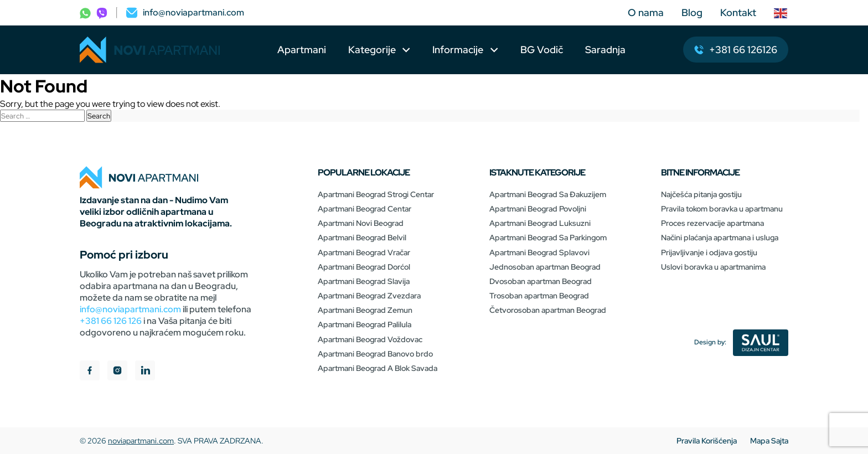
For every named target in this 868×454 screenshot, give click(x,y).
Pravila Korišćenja (707, 441)
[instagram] (117, 372)
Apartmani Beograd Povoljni (538, 209)
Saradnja (605, 50)
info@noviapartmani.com (130, 309)
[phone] (85, 12)
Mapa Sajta (769, 441)
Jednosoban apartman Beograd (545, 267)
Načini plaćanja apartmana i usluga (720, 238)
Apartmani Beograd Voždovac (370, 339)
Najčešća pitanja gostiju (701, 194)
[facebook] (90, 372)
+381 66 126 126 (111, 321)
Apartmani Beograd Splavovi (539, 252)
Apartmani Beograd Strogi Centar (376, 194)
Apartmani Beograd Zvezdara (369, 296)
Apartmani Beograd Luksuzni (540, 223)
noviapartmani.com (141, 441)
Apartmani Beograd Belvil (362, 238)
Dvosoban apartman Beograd (541, 281)
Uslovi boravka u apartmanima (713, 267)
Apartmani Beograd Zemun (365, 310)
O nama (646, 12)
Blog (692, 12)
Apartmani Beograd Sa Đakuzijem (548, 194)
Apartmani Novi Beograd (361, 223)
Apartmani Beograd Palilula (365, 324)
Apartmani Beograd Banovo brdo (375, 354)
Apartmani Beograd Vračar (364, 252)
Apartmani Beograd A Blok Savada (378, 368)
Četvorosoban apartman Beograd (548, 310)
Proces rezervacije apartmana (712, 223)
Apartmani (302, 50)
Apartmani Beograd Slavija (364, 281)
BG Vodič (542, 50)
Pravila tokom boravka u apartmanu (722, 209)
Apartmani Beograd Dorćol (364, 267)
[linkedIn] (145, 372)
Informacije (459, 50)
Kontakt (738, 12)
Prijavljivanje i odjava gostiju (709, 252)
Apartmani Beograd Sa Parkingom (548, 238)
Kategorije (372, 50)
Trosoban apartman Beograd (539, 296)
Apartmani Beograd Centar (365, 209)
